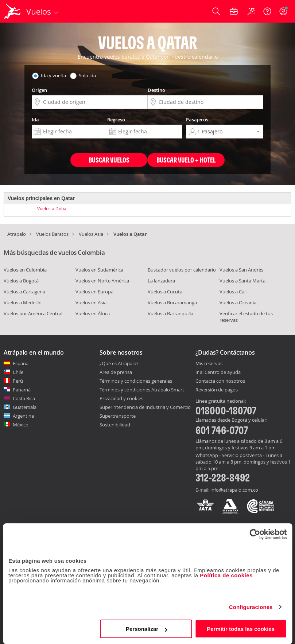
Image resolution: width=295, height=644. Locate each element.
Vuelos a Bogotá (21, 281)
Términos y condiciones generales (136, 381)
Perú (18, 381)
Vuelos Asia (91, 234)
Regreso (116, 120)
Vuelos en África (93, 313)
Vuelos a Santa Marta (242, 281)
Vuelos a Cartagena (24, 292)
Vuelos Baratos (52, 234)
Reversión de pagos (217, 390)
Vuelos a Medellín (23, 303)
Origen (39, 90)
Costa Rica (24, 398)
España (21, 363)
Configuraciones (251, 607)
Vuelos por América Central (33, 313)
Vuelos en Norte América (102, 281)
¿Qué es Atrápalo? (119, 363)
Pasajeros (197, 120)
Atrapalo (17, 234)
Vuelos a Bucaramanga (172, 303)
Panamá (22, 390)
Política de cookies (226, 575)
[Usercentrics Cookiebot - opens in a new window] (255, 534)
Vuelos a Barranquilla (170, 313)
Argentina (23, 416)
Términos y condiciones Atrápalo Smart (142, 390)
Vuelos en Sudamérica (99, 270)
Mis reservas (209, 364)
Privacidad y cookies (121, 398)
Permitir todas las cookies (241, 629)
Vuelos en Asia (91, 303)
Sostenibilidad (115, 425)
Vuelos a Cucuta (165, 292)
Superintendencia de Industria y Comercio (145, 407)
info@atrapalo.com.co (234, 490)
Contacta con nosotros (220, 381)
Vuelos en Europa (94, 292)
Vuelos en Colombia (25, 270)
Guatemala (25, 407)
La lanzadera (161, 281)
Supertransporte (118, 416)
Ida (35, 120)
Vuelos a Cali (233, 292)
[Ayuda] (267, 11)
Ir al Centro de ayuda (218, 372)
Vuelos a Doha (52, 208)
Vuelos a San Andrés (241, 270)
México (21, 425)
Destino (156, 90)
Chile (18, 372)
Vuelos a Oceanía (238, 303)
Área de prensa (116, 372)
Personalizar (146, 629)
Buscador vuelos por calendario (182, 270)
